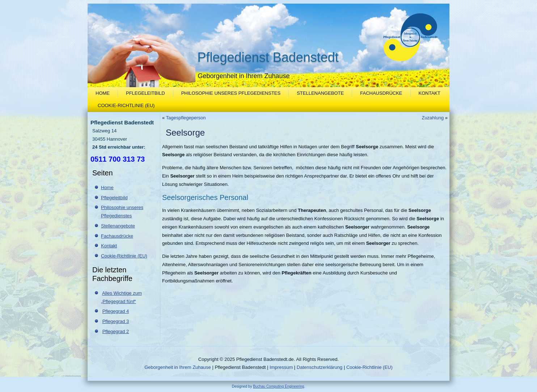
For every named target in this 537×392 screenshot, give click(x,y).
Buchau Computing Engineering (278, 386)
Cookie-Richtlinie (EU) (126, 105)
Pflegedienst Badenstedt (268, 57)
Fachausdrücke (381, 93)
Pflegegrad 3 (116, 321)
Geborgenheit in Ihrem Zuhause (178, 367)
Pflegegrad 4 (116, 311)
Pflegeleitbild (145, 93)
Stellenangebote (320, 93)
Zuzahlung (433, 118)
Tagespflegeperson (186, 118)
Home (103, 93)
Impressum (281, 367)
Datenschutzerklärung (320, 367)
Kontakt (430, 93)
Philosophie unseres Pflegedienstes (231, 93)
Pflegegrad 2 (116, 331)
